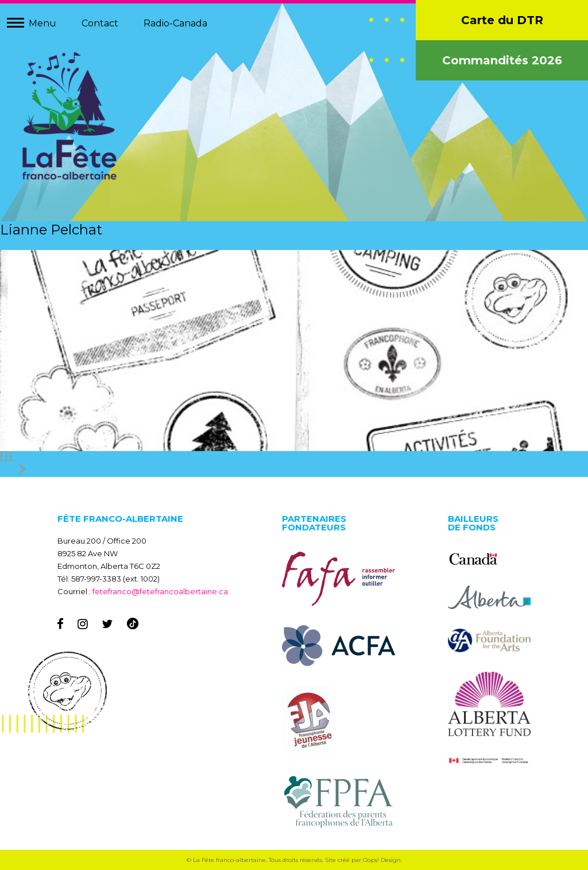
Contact (100, 23)
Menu (42, 23)
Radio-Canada (175, 23)
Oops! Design (382, 860)
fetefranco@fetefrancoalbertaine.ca (160, 591)
